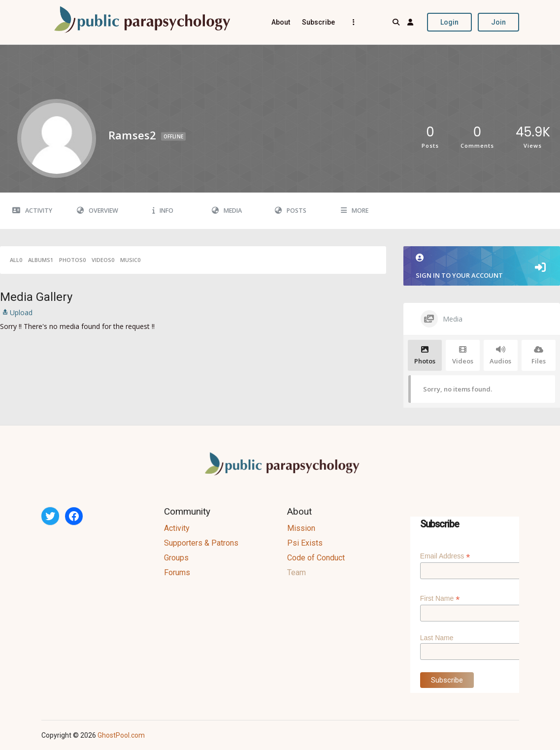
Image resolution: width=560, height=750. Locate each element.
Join (498, 22)
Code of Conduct (316, 558)
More (355, 211)
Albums (41, 260)
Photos (72, 260)
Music (130, 260)
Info (163, 211)
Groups (176, 558)
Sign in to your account (482, 267)
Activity (32, 211)
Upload (16, 312)
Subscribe (318, 22)
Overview (98, 211)
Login (449, 22)
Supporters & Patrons (201, 543)
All (16, 260)
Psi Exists (305, 543)
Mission (301, 528)
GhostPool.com (121, 735)
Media (227, 211)
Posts (291, 211)
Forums (177, 572)
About (281, 22)
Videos (103, 260)
